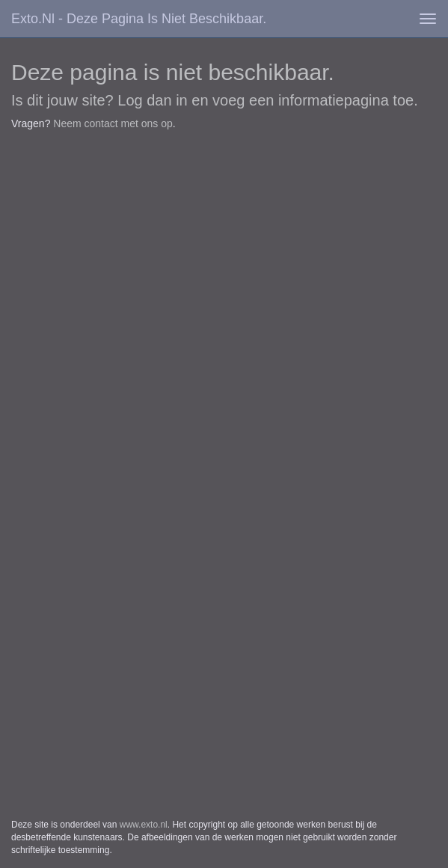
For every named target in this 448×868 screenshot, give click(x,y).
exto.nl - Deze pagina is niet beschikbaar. (139, 19)
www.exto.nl (144, 825)
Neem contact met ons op (113, 123)
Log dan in (152, 100)
